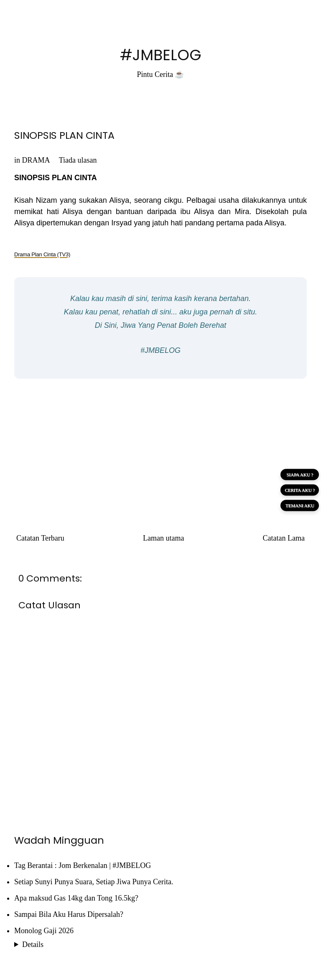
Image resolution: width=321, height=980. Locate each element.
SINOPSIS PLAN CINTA (64, 135)
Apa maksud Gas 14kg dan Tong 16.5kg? (76, 898)
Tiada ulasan (78, 160)
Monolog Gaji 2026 (44, 931)
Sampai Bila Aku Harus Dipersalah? (69, 914)
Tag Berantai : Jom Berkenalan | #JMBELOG (83, 865)
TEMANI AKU (300, 505)
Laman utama (163, 538)
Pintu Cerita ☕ (161, 74)
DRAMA (36, 160)
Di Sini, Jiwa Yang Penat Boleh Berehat (161, 325)
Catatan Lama (284, 538)
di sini (138, 299)
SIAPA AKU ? (300, 475)
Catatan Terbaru (40, 538)
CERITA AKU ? (300, 490)
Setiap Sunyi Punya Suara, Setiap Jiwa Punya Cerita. (94, 882)
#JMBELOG (161, 55)
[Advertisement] (160, 446)
